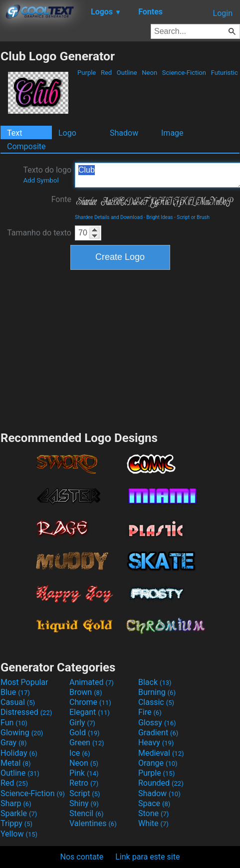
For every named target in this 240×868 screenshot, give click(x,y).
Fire (150, 712)
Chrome (90, 702)
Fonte (61, 199)
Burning (157, 692)
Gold (85, 733)
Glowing (22, 733)
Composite (26, 146)
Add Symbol (41, 180)
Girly (82, 723)
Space (154, 803)
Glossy (157, 723)
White (153, 823)
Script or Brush (193, 217)
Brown (86, 692)
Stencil (86, 813)
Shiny (84, 803)
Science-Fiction (184, 73)
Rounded (161, 783)
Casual (18, 702)
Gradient (158, 733)
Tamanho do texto (39, 233)
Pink (84, 773)
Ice (80, 753)
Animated (92, 682)
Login (223, 13)
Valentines (93, 823)
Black (155, 682)
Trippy (16, 823)
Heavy (156, 743)
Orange (158, 763)
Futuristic (224, 73)
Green (87, 743)
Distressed (26, 712)
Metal (16, 763)
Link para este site (147, 857)
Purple (87, 73)
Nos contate (82, 857)
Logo (67, 133)
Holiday (19, 753)
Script (85, 793)
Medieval (161, 753)
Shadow (124, 133)
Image (172, 133)
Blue (15, 692)
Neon (149, 73)
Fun (14, 723)
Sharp (16, 803)
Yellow (19, 834)
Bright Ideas (159, 217)
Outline (127, 73)
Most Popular (24, 682)
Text (14, 133)
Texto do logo (47, 175)
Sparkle (19, 813)
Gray (13, 743)
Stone (153, 813)
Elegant (90, 712)
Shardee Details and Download (109, 217)
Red (107, 73)
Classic (156, 702)
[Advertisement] (120, 349)
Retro (84, 783)
